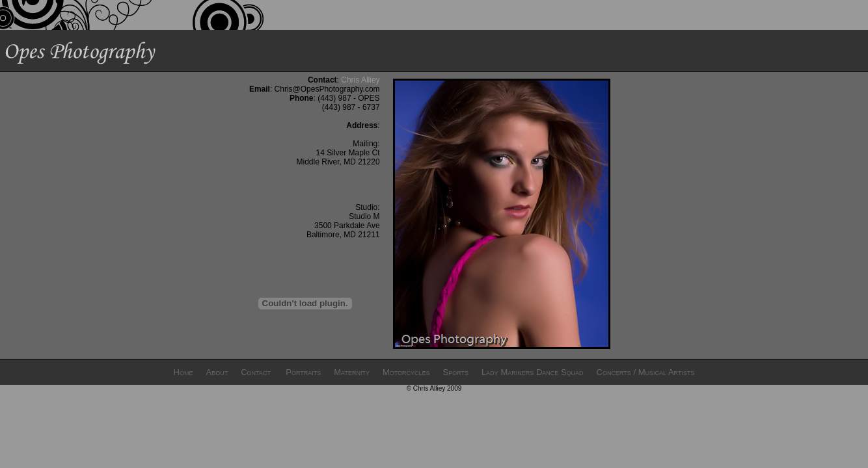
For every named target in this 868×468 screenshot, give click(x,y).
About (217, 372)
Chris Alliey (360, 80)
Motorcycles (406, 372)
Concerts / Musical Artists (646, 372)
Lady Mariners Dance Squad (532, 372)
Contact (256, 372)
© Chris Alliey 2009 (434, 388)
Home (183, 372)
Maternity (352, 372)
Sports (456, 372)
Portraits (303, 372)
